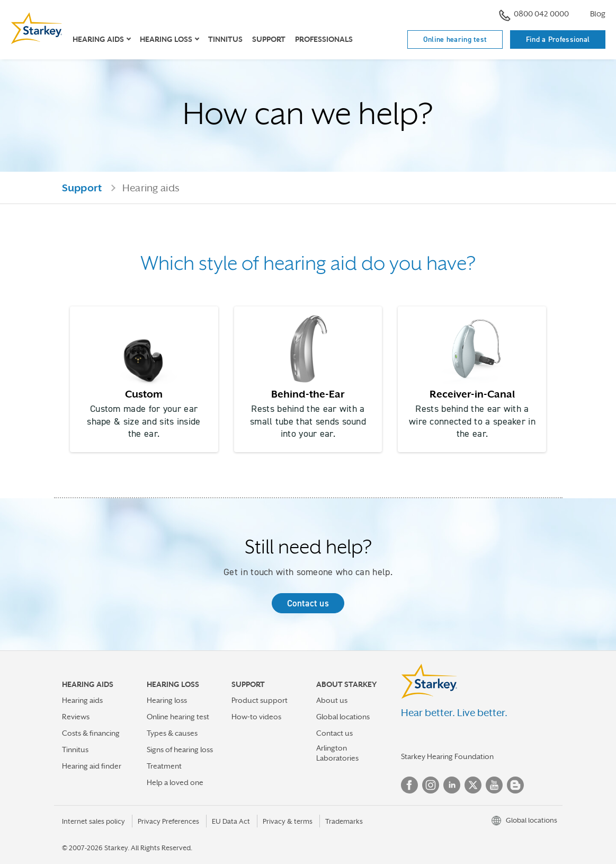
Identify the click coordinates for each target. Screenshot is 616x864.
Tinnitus (225, 39)
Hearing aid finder (92, 766)
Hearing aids (82, 700)
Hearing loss (167, 700)
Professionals (324, 39)
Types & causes (172, 733)
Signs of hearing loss (180, 750)
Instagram (431, 785)
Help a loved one (175, 782)
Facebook (409, 785)
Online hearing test (455, 39)
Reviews (76, 717)
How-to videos (256, 717)
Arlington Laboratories (337, 753)
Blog (598, 14)
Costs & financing (91, 733)
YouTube (494, 785)
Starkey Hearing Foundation (447, 756)
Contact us (308, 603)
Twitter (473, 785)
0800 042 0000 (534, 15)
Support (269, 39)
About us (332, 700)
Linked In (452, 785)
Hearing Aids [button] (98, 39)
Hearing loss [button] (166, 39)
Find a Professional (558, 39)
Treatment (164, 766)
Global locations (343, 717)
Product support (260, 700)
